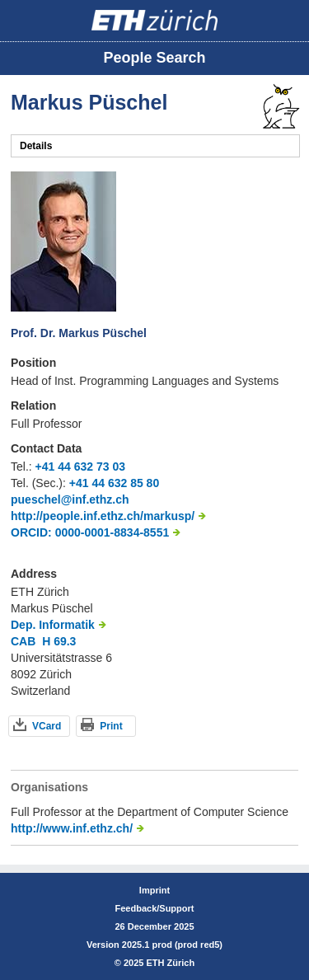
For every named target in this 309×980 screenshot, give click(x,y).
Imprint (154, 890)
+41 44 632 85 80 (114, 483)
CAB (23, 641)
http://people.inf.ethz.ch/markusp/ (103, 516)
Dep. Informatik (53, 625)
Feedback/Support (155, 908)
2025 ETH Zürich (159, 963)
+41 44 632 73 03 (80, 467)
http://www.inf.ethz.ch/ (72, 828)
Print (111, 726)
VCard (47, 726)
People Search (154, 58)
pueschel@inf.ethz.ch (70, 499)
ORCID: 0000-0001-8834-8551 (90, 532)
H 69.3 (59, 641)
